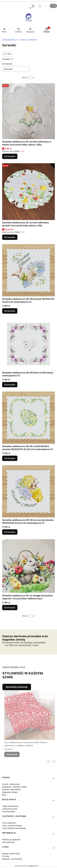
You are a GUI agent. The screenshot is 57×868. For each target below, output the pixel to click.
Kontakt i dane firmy (11, 854)
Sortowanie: (7, 64)
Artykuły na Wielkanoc (29, 40)
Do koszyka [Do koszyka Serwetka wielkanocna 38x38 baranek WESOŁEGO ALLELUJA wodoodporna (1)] (10, 311)
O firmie (6, 856)
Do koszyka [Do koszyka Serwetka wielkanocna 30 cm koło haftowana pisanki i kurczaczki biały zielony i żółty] (10, 237)
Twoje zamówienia (10, 806)
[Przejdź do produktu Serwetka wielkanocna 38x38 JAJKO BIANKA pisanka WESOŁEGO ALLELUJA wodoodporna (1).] (28, 418)
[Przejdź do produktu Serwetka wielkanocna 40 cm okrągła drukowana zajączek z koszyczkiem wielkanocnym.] (28, 566)
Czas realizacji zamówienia (14, 828)
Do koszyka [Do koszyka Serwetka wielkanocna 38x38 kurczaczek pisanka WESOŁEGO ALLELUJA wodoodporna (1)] (10, 532)
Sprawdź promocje (17, 687)
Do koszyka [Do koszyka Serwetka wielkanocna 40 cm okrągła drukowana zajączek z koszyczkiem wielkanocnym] (10, 607)
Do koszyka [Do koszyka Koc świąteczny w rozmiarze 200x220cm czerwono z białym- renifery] (12, 754)
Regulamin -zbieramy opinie (14, 787)
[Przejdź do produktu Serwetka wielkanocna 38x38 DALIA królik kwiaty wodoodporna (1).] (28, 344)
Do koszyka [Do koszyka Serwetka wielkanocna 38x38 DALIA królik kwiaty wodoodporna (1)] (10, 385)
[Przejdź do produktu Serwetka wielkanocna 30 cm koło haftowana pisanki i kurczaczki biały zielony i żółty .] (28, 192)
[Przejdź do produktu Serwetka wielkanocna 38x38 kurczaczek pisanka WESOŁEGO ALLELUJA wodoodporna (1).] (28, 491)
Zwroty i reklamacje (11, 784)
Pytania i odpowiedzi (11, 789)
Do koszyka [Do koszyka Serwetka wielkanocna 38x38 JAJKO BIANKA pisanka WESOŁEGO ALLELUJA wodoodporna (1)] (10, 458)
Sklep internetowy (25, 866)
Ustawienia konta (10, 809)
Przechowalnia (9, 811)
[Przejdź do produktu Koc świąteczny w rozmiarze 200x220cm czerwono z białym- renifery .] (30, 715)
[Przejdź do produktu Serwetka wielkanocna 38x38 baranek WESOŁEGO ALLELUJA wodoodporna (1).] (28, 270)
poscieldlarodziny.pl (10, 40)
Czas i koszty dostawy (12, 825)
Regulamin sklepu (10, 792)
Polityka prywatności (11, 839)
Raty (4, 795)
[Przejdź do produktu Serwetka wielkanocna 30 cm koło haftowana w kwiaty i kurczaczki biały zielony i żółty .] (28, 111)
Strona (25, 77)
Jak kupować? (9, 842)
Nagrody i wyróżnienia (12, 859)
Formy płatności (9, 823)
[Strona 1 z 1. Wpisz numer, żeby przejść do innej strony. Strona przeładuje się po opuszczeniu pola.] (30, 78)
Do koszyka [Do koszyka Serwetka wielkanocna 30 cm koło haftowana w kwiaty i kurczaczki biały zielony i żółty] (10, 156)
